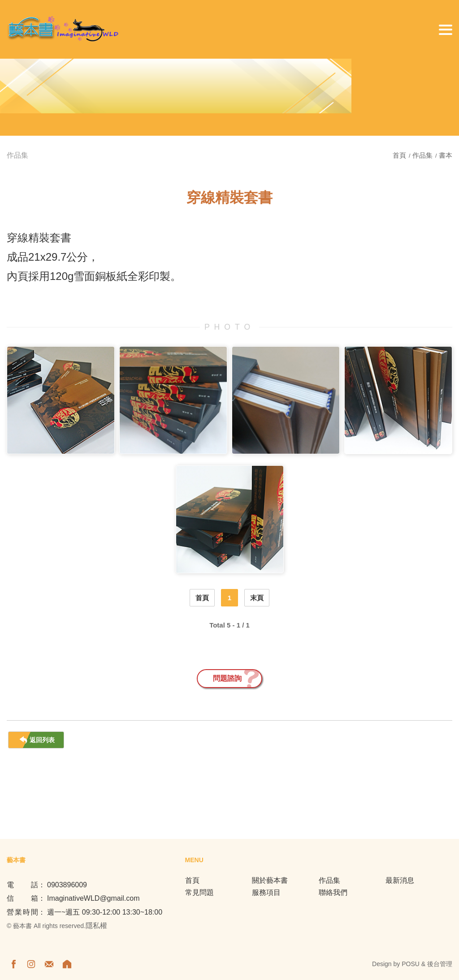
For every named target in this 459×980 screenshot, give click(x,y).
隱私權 (96, 926)
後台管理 (440, 964)
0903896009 (67, 885)
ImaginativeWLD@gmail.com (93, 898)
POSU (411, 964)
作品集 (422, 155)
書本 (446, 155)
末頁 (257, 598)
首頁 (400, 155)
